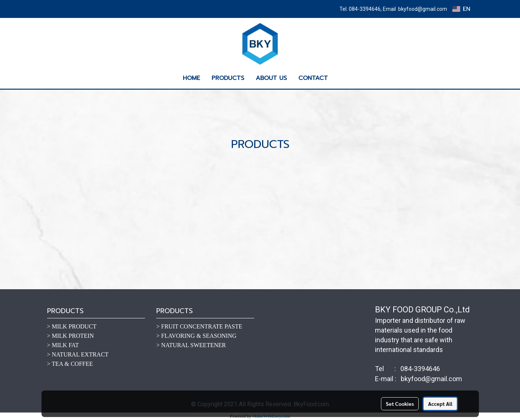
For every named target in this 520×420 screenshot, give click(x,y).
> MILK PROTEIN (70, 336)
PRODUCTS (228, 78)
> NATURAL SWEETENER (191, 345)
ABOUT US (271, 78)
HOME (191, 78)
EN (461, 9)
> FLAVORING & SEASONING (196, 336)
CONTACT (313, 78)
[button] (340, 78)
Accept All (440, 404)
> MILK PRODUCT (72, 326)
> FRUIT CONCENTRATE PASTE (199, 326)
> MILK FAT (63, 345)
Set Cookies (400, 404)
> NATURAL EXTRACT (78, 354)
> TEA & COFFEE (70, 364)
